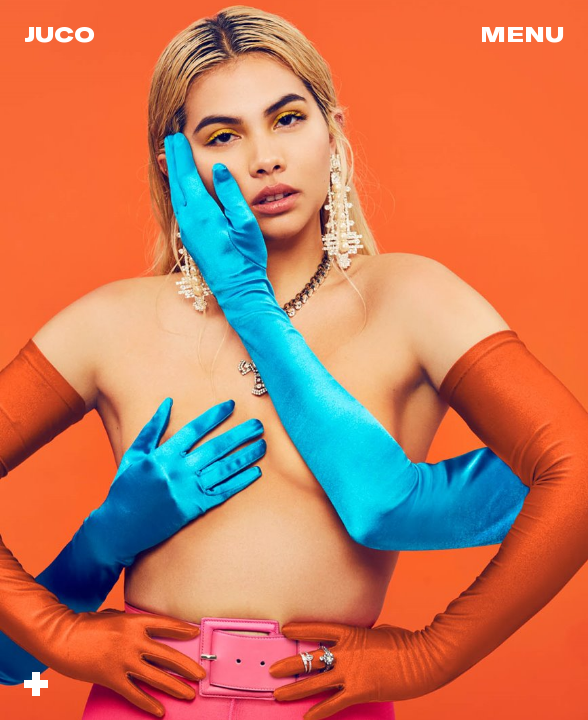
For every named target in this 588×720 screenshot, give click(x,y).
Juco (59, 34)
